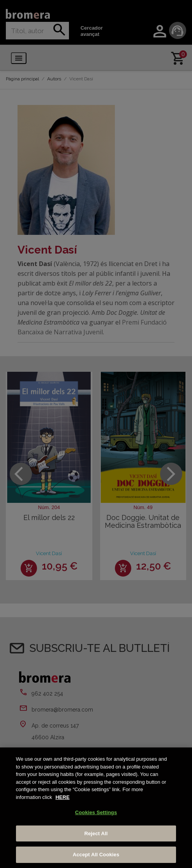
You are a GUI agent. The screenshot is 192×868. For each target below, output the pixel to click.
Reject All (96, 833)
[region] (96, 808)
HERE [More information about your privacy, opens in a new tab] (62, 797)
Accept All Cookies (96, 855)
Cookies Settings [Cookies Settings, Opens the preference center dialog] (96, 812)
